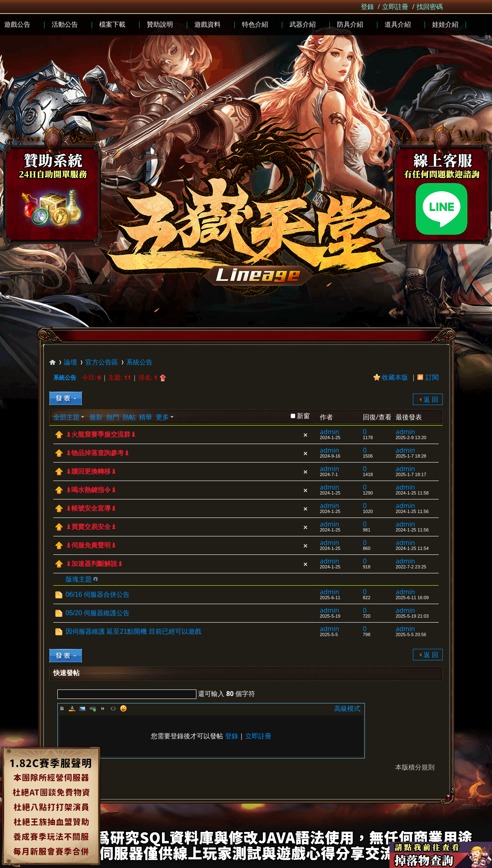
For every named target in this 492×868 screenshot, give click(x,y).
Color (72, 708)
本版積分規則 (415, 767)
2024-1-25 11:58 (412, 493)
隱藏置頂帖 (305, 435)
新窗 (303, 416)
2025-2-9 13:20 (411, 437)
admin (329, 432)
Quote (103, 708)
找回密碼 (430, 7)
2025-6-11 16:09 (412, 598)
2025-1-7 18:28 (411, 456)
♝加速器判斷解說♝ (94, 564)
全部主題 (66, 417)
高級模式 (347, 708)
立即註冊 (395, 7)
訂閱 (432, 377)
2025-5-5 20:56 (411, 634)
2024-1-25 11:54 (412, 548)
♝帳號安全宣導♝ (91, 508)
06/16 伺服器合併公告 (98, 594)
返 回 (431, 399)
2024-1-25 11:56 (412, 511)
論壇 (71, 362)
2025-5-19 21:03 (412, 616)
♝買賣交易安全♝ (91, 527)
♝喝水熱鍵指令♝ (91, 490)
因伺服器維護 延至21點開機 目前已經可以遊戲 (133, 631)
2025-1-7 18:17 (411, 474)
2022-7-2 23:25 (411, 567)
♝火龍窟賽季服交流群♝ (101, 434)
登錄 (367, 7)
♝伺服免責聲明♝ (91, 545)
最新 (96, 417)
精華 (146, 417)
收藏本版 (396, 377)
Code (113, 708)
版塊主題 (79, 579)
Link (93, 708)
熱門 (113, 417)
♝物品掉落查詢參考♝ (98, 453)
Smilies (123, 708)
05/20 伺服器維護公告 (98, 613)
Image (82, 708)
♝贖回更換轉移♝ (91, 471)
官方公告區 (102, 362)
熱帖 (129, 417)
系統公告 (139, 362)
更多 (162, 417)
